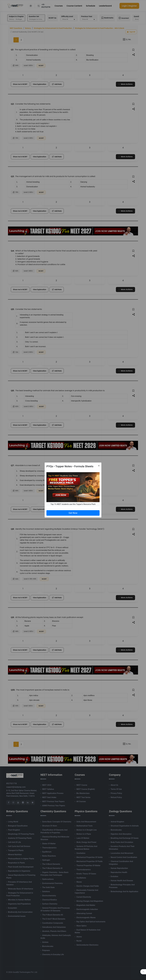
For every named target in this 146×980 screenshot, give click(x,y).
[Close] (99, 466)
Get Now (73, 513)
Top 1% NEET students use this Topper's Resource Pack (73, 504)
